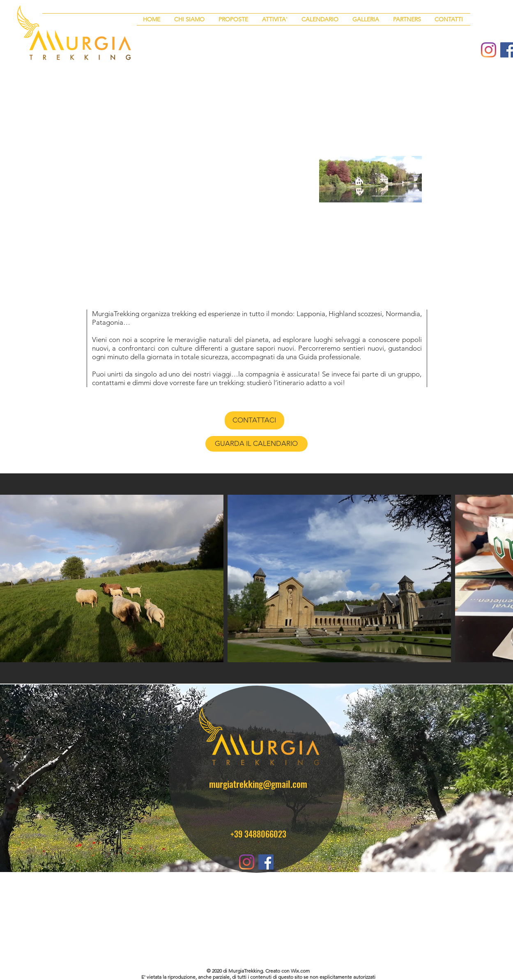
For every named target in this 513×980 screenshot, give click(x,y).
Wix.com (300, 971)
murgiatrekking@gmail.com (258, 784)
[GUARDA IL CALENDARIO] (256, 444)
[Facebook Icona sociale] (266, 862)
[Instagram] (489, 50)
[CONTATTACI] (254, 420)
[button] (234, 19)
